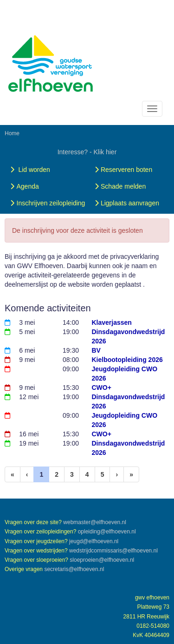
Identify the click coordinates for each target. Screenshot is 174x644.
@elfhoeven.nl (95, 522)
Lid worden (29, 170)
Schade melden (119, 186)
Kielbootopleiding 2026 (127, 360)
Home (12, 133)
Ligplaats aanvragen (126, 203)
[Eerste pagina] (13, 474)
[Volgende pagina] (117, 474)
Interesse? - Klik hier (87, 152)
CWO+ (102, 388)
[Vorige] (27, 474)
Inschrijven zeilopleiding (47, 203)
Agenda (24, 186)
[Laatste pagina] (131, 474)
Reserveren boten (122, 170)
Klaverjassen (112, 322)
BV (96, 350)
